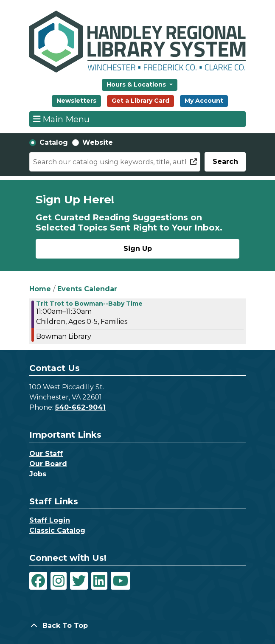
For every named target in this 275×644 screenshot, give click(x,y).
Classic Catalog (57, 530)
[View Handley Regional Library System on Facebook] (38, 581)
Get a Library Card (140, 101)
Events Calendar (87, 289)
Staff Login (50, 520)
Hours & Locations (137, 84)
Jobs (38, 474)
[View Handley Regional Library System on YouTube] (121, 581)
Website (98, 142)
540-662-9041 (80, 407)
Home (40, 289)
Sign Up (138, 249)
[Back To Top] (137, 626)
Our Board (48, 464)
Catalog (54, 142)
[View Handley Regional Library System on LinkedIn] (99, 581)
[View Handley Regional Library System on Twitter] (79, 581)
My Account (204, 101)
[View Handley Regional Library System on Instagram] (59, 581)
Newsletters (76, 101)
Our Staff (46, 454)
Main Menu (62, 119)
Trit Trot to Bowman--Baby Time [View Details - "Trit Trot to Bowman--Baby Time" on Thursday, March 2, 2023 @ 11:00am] (89, 304)
